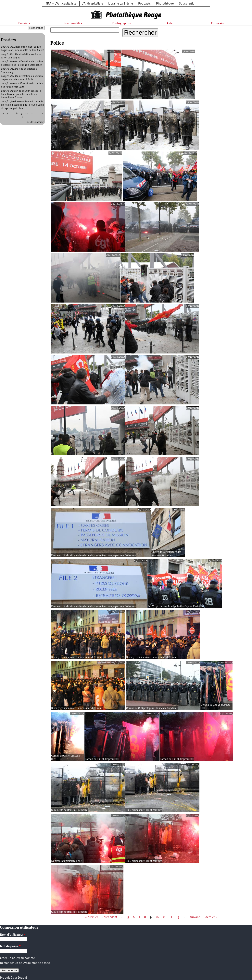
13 (178, 917)
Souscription (188, 4)
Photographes (121, 23)
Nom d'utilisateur (13, 935)
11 (164, 917)
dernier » (211, 917)
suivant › (195, 917)
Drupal (22, 978)
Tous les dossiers (35, 122)
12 (171, 917)
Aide (170, 23)
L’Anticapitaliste (92, 4)
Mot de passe (10, 947)
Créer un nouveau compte (17, 958)
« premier (92, 917)
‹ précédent (109, 917)
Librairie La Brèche (121, 4)
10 (157, 917)
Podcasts (145, 4)
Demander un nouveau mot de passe (25, 963)
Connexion (218, 23)
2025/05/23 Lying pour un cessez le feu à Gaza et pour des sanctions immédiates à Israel (21, 94)
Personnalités (73, 23)
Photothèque (165, 4)
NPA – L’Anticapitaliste (61, 4)
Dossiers (24, 23)
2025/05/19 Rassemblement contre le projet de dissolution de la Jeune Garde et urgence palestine (22, 105)
